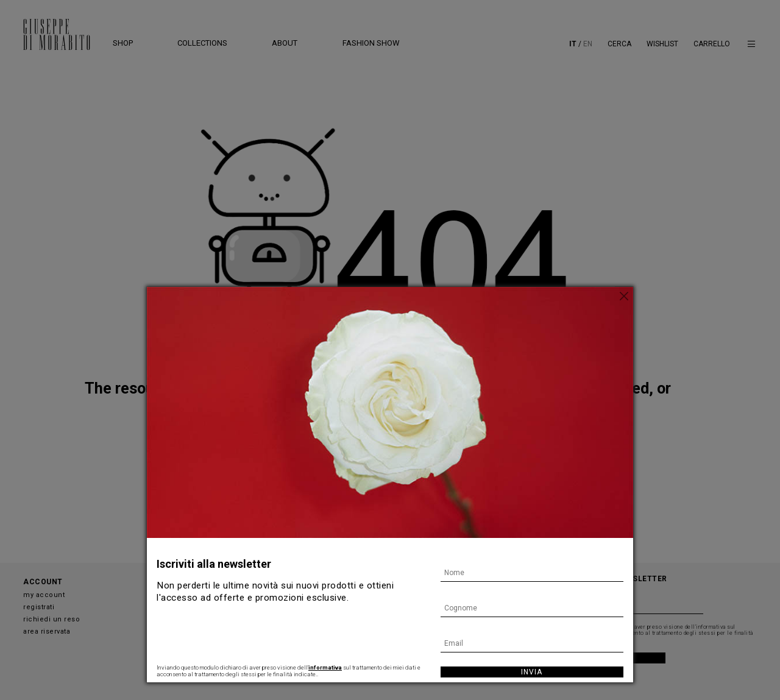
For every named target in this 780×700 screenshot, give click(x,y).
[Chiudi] (624, 296)
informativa (325, 667)
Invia (532, 672)
